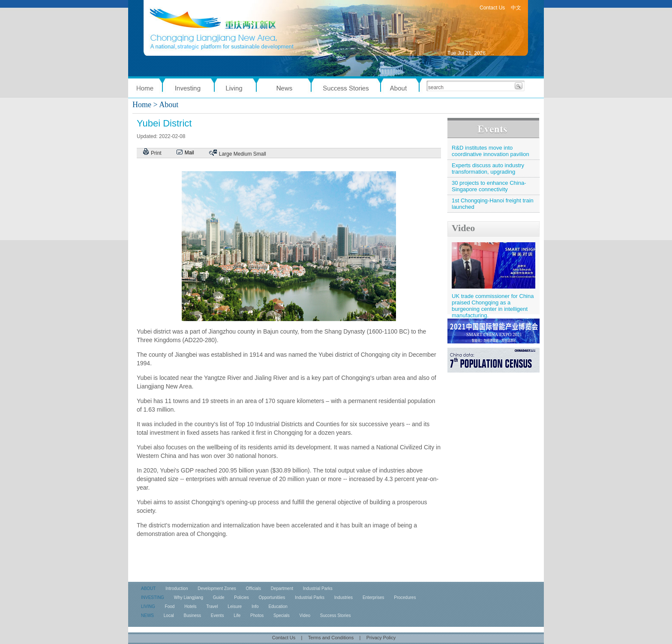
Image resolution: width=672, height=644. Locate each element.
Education (278, 606)
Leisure (235, 606)
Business (192, 615)
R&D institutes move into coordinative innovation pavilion (490, 151)
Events (217, 615)
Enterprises (373, 597)
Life (237, 615)
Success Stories (336, 615)
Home (142, 105)
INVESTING (153, 597)
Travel (212, 606)
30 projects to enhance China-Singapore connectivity (489, 186)
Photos (257, 615)
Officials (253, 588)
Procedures (405, 597)
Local (169, 615)
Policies (241, 597)
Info (255, 606)
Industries (343, 597)
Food (170, 606)
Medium (243, 154)
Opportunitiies (272, 597)
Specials (282, 615)
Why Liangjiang (189, 597)
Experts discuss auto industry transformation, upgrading (488, 169)
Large (226, 154)
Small (260, 154)
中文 (516, 8)
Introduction (177, 588)
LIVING (148, 606)
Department (282, 588)
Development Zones (217, 588)
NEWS (147, 615)
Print (156, 153)
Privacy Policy (381, 638)
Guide (219, 597)
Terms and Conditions (331, 638)
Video (463, 228)
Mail (189, 153)
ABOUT (148, 588)
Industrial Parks (318, 588)
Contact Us (492, 8)
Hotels (190, 606)
